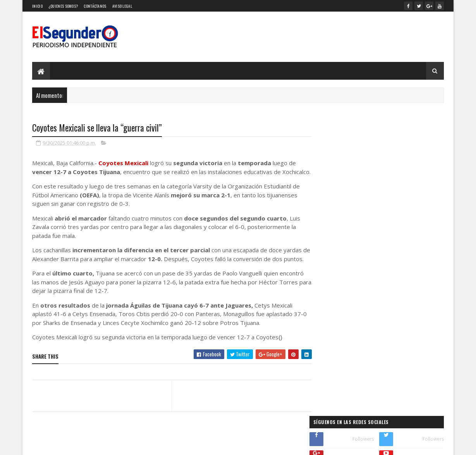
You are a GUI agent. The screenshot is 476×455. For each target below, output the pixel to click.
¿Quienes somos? (63, 6)
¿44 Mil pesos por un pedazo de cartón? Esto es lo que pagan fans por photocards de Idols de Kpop (380, 295)
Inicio (37, 6)
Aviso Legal (122, 6)
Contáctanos (95, 6)
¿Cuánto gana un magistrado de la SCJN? (360, 251)
